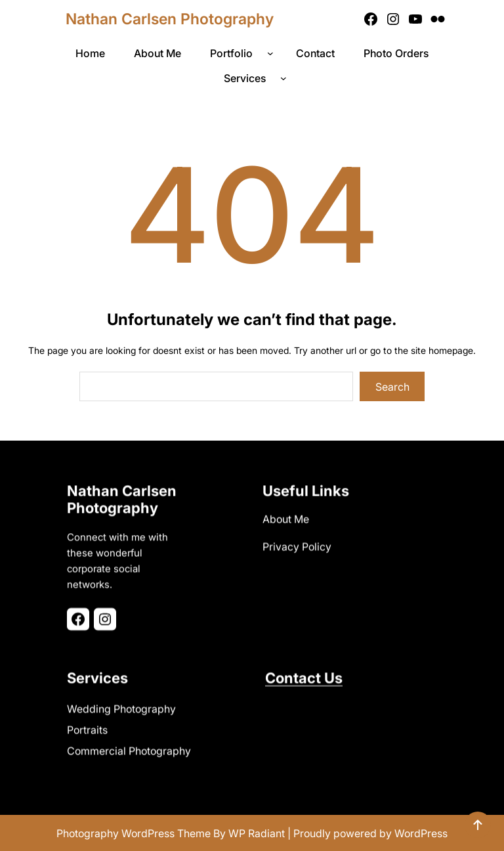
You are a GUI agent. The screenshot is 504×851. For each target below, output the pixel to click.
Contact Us (304, 674)
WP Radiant (257, 833)
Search (392, 387)
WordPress (421, 833)
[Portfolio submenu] (273, 53)
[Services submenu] (286, 78)
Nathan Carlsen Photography (170, 19)
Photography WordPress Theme (134, 833)
